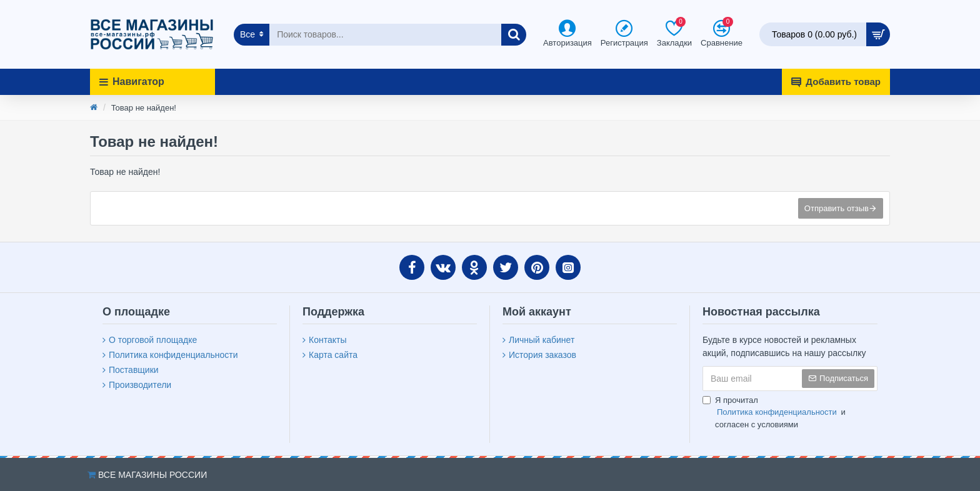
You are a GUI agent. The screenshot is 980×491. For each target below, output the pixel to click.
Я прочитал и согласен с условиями (774, 412)
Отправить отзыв (837, 208)
